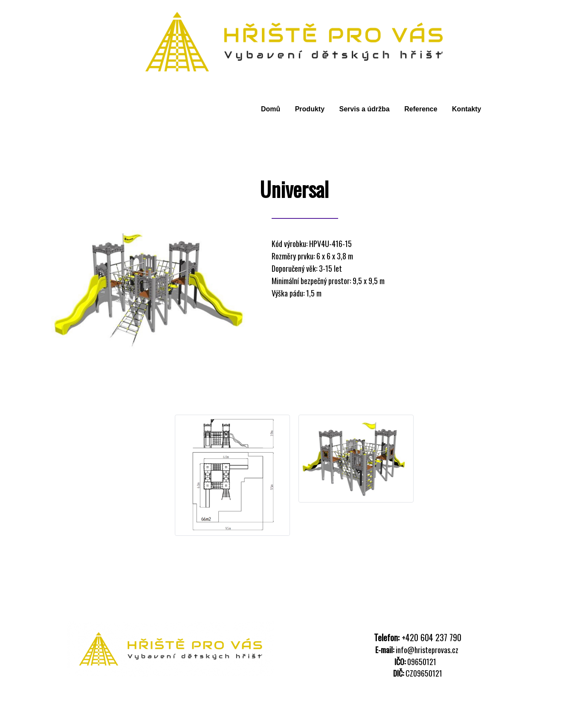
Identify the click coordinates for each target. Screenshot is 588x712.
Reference (421, 109)
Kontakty (466, 109)
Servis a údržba (364, 109)
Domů (271, 109)
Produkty (310, 109)
